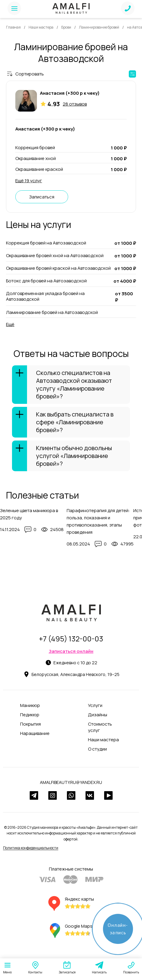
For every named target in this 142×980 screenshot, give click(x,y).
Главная (13, 27)
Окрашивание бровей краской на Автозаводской (58, 268)
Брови (66, 27)
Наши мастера (41, 27)
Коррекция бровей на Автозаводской (46, 243)
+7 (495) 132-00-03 (71, 639)
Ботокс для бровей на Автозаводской (46, 281)
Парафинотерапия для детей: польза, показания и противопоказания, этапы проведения (98, 521)
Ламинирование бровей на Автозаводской (52, 312)
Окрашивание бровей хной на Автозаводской (55, 256)
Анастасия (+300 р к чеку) (70, 93)
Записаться (42, 197)
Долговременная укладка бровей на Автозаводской (45, 296)
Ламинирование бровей (99, 27)
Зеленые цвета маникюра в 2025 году (29, 514)
